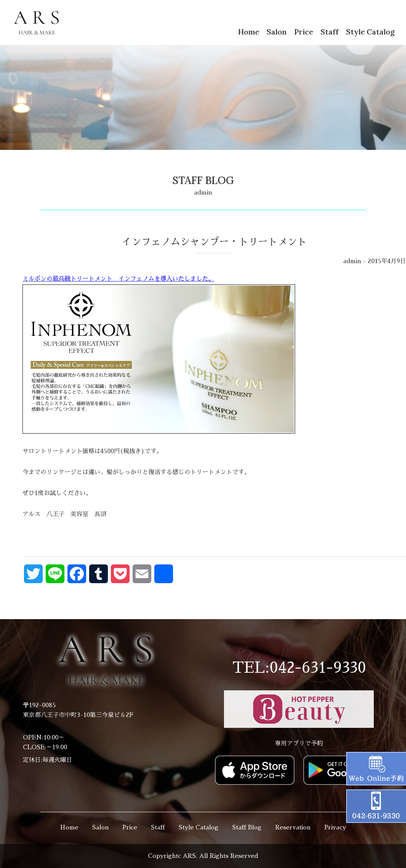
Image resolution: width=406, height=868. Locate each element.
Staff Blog (247, 828)
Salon (277, 32)
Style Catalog (370, 32)
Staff (330, 32)
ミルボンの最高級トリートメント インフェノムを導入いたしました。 (159, 356)
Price (304, 32)
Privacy (335, 828)
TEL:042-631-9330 (299, 668)
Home (249, 32)
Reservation (293, 828)
